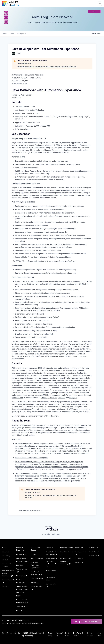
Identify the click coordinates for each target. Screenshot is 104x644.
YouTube (53, 398)
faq (94, 12)
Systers (35, 582)
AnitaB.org (29, 636)
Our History (6, 556)
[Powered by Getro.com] (52, 529)
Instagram (73, 398)
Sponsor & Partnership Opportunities (36, 565)
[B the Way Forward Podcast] (19, 633)
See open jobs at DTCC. (25, 63)
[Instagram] (6, 13)
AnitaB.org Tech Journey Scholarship (66, 561)
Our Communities (37, 579)
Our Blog (79, 558)
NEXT (18, 596)
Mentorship (22, 554)
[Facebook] (15, 633)
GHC (19, 611)
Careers (6, 587)
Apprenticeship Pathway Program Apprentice (22, 589)
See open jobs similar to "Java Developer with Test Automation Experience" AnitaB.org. (47, 67)
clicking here (54, 416)
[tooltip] (52, 98)
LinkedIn (44, 398)
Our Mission (6, 552)
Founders (20, 565)
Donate (34, 554)
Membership (22, 576)
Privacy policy (46, 534)
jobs (12, 34)
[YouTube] (11, 633)
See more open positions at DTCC (31, 511)
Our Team (5, 560)
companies (22, 34)
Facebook (62, 398)
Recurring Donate (37, 558)
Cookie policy (56, 534)
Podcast (79, 562)
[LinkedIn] (3, 633)
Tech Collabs (22, 607)
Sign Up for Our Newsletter (87, 622)
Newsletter (95, 556)
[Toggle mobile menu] (100, 4)
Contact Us (95, 552)
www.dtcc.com (18, 398)
